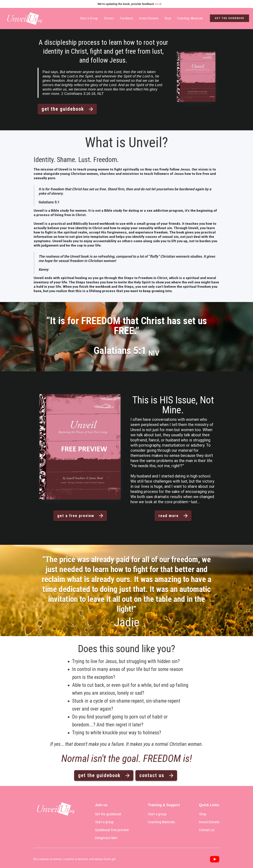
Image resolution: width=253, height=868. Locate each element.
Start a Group (89, 18)
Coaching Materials (190, 18)
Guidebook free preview (112, 830)
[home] (24, 19)
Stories (109, 18)
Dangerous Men (106, 838)
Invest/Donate (149, 18)
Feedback (126, 18)
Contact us (207, 830)
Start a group (104, 822)
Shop (168, 18)
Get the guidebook (108, 814)
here (158, 4)
